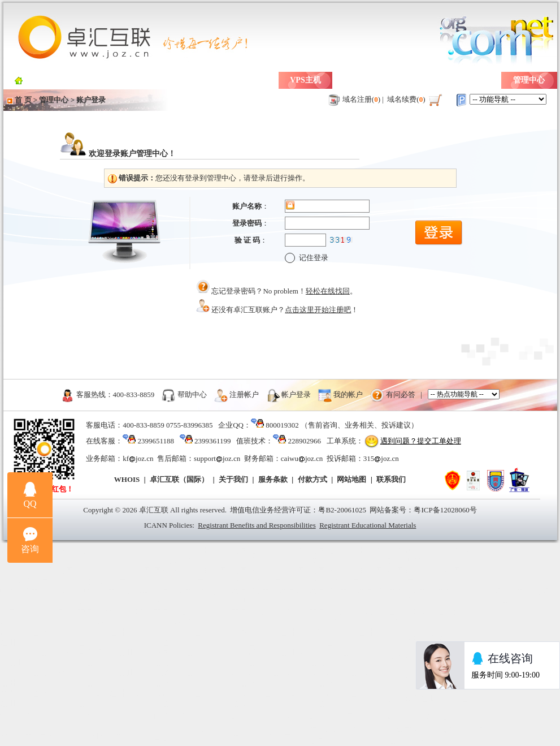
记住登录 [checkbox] (307, 258)
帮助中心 (192, 394)
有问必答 (401, 394)
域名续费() (406, 99)
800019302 (282, 425)
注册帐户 (244, 394)
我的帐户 (348, 394)
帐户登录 (296, 394)
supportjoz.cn (217, 458)
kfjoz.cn (138, 458)
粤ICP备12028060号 (445, 510)
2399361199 (213, 441)
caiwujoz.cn (302, 458)
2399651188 (156, 441)
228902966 (305, 441)
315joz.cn (381, 458)
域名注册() (362, 99)
